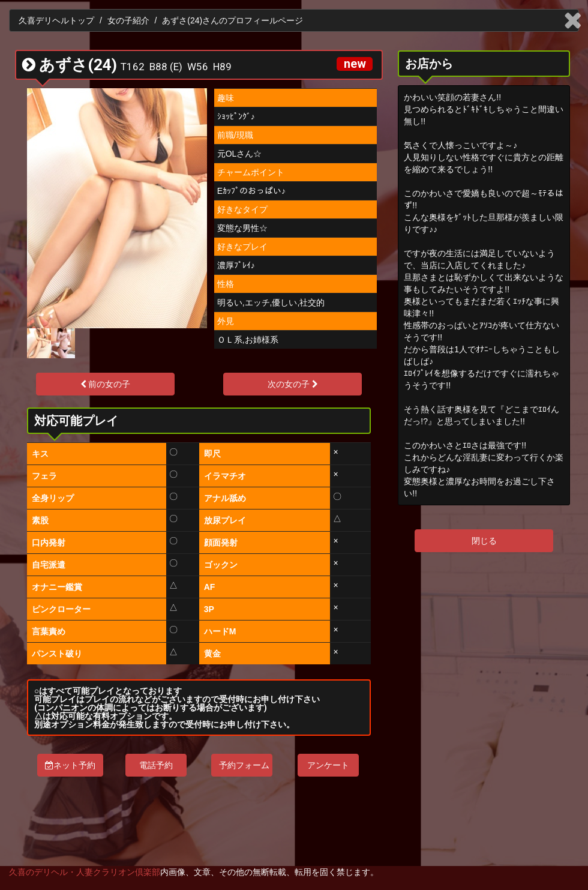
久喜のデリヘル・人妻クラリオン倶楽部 (85, 872)
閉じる (484, 541)
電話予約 (156, 765)
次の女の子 (293, 384)
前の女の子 (106, 384)
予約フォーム (244, 765)
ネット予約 (70, 765)
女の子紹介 (128, 20)
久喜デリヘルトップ (56, 20)
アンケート (328, 765)
